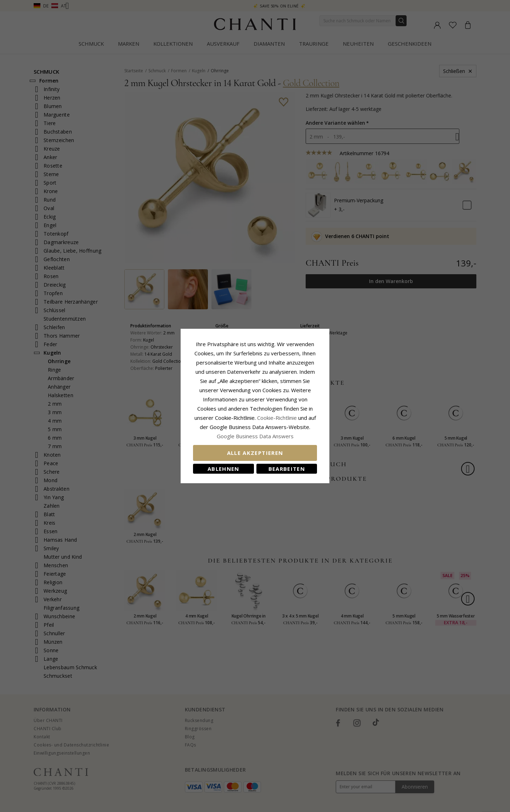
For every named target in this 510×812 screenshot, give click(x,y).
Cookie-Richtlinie (277, 418)
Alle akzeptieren (255, 453)
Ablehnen (223, 469)
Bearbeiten (287, 469)
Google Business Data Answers (255, 436)
